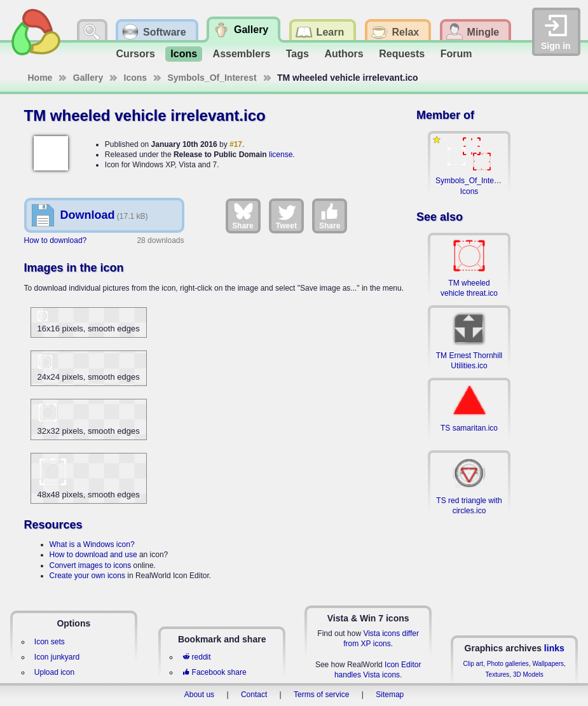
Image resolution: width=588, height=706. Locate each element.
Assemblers (242, 54)
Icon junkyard (57, 657)
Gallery (88, 78)
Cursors (136, 54)
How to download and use (93, 555)
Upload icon (54, 672)
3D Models (528, 675)
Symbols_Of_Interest (212, 78)
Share (243, 216)
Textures (498, 675)
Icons (184, 54)
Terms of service (321, 695)
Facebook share (214, 672)
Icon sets (50, 642)
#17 (236, 144)
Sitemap (390, 695)
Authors (344, 54)
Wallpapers (548, 664)
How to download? (56, 240)
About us (199, 695)
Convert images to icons (91, 565)
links (554, 648)
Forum (456, 54)
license (281, 155)
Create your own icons (87, 576)
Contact (254, 695)
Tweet (286, 216)
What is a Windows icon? (92, 544)
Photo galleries (508, 664)
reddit (196, 657)
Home (40, 78)
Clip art (473, 664)
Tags (297, 54)
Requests (402, 54)
